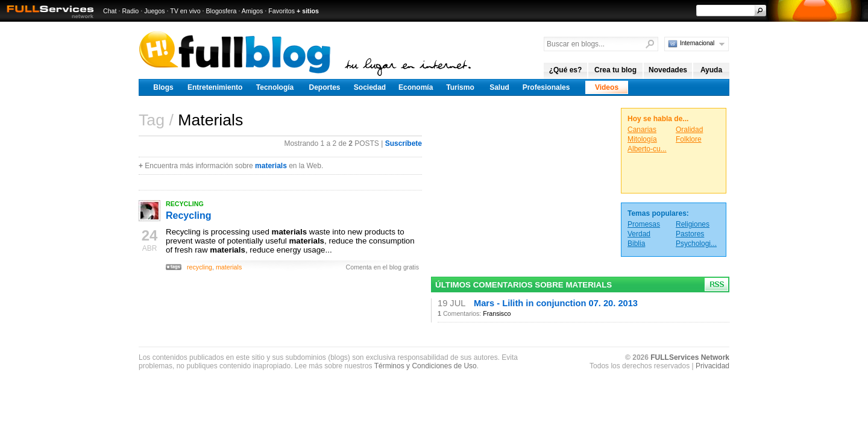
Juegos (154, 11)
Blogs (163, 87)
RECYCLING (185, 204)
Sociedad (370, 87)
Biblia (636, 244)
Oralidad (689, 130)
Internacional (697, 43)
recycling (200, 267)
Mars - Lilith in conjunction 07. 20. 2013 (556, 303)
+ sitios (308, 11)
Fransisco (497, 313)
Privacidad (712, 366)
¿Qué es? (566, 70)
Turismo (460, 87)
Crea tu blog (615, 70)
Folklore (689, 139)
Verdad (639, 234)
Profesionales (546, 87)
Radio (130, 11)
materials (271, 166)
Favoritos (281, 11)
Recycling (189, 215)
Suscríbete (404, 143)
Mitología (642, 139)
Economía (416, 87)
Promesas (644, 224)
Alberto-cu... (647, 149)
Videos (607, 87)
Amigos (253, 11)
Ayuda (711, 70)
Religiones (693, 224)
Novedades (668, 70)
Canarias (642, 130)
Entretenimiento (215, 87)
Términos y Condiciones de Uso (426, 366)
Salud (499, 87)
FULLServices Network (690, 357)
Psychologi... (696, 244)
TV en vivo (185, 11)
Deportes (324, 87)
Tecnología (275, 87)
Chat (110, 11)
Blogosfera (222, 11)
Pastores (690, 234)
